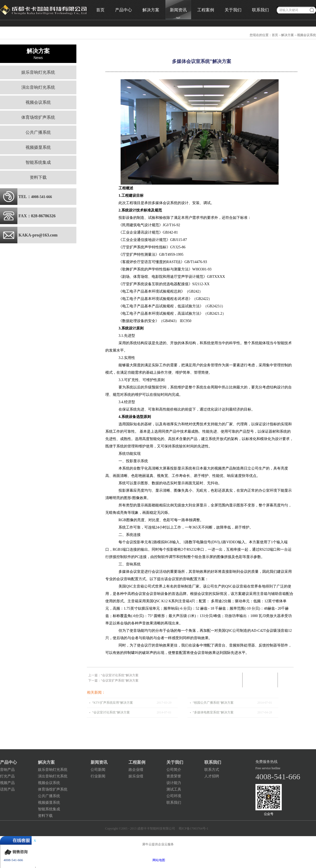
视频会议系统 (307, 35)
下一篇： (113, 680)
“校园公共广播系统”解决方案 (213, 703)
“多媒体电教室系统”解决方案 (213, 712)
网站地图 (158, 860)
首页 (100, 10)
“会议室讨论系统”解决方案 (111, 712)
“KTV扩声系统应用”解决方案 (113, 703)
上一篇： (113, 675)
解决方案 (288, 35)
